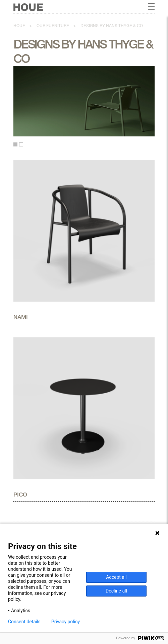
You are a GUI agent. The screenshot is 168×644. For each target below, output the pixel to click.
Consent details (24, 622)
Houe (19, 26)
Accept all (116, 577)
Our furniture (53, 26)
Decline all (116, 591)
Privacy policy (66, 622)
